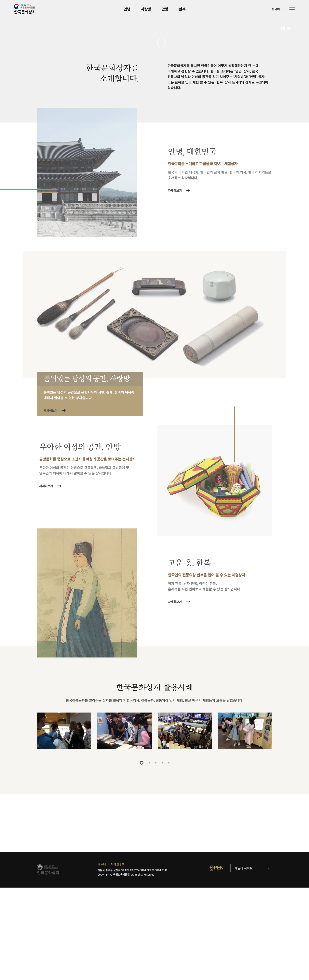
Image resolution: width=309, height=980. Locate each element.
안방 (165, 9)
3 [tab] (156, 879)
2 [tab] (149, 879)
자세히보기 (176, 306)
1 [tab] (142, 879)
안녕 (127, 9)
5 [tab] (169, 879)
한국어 (276, 9)
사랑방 (146, 9)
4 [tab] (162, 879)
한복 (182, 9)
